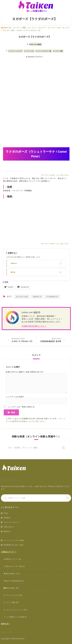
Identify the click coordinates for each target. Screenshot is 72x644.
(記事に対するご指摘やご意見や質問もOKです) (25, 372)
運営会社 (7, 531)
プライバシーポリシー (12, 522)
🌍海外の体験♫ (9, 574)
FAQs (6, 513)
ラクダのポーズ (52, 297)
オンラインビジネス (11, 595)
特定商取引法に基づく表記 (13, 545)
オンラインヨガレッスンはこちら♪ (55, 175)
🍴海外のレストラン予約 (13, 566)
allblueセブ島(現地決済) (13, 581)
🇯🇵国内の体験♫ (9, 588)
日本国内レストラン (11, 559)
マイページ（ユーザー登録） (14, 540)
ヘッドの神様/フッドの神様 (14, 617)
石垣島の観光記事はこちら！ (34, 326)
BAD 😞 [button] (37, 272)
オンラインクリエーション (13, 610)
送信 (11, 412)
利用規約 (7, 518)
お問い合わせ (9, 527)
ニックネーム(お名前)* (15, 397)
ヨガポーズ (37, 297)
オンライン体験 (58, 51)
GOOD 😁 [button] (37, 263)
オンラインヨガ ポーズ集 (43, 51)
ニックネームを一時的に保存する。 (22, 407)
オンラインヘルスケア (15, 51)
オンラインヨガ (29, 51)
